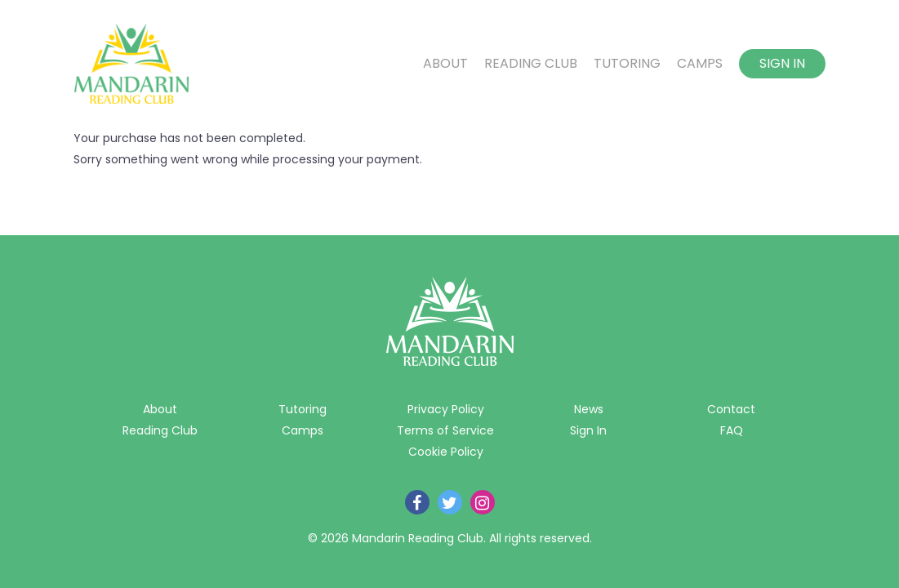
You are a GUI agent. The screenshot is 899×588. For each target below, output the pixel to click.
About (445, 64)
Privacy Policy (446, 409)
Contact (731, 409)
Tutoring (627, 64)
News (589, 409)
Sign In (782, 63)
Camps (700, 64)
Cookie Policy (446, 452)
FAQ (732, 430)
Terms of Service (445, 430)
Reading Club (531, 64)
